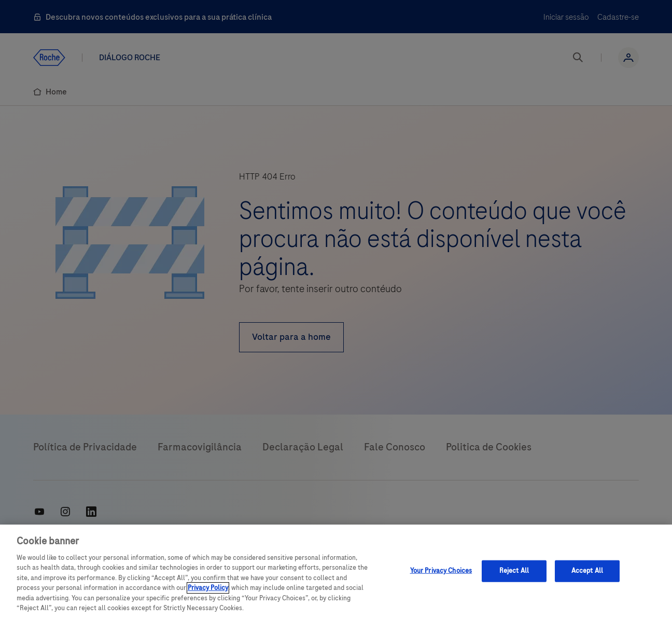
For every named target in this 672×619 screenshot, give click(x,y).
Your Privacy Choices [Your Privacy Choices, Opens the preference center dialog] (441, 571)
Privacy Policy (208, 588)
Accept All (587, 571)
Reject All (514, 571)
